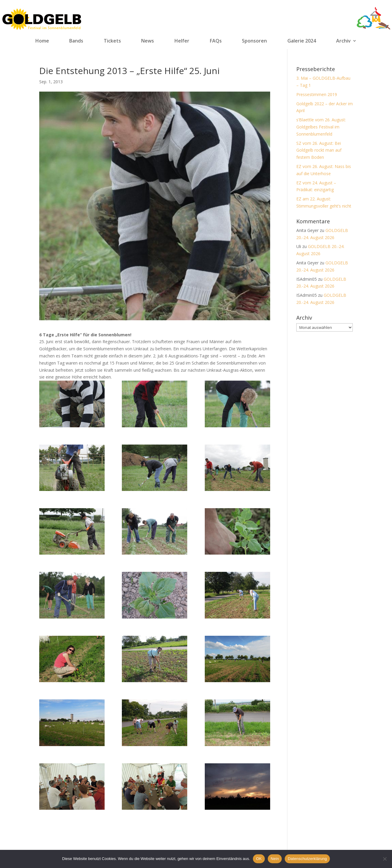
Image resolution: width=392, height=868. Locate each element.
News (148, 41)
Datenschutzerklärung (307, 859)
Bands (76, 41)
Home (42, 41)
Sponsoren (254, 41)
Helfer (182, 41)
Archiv (343, 41)
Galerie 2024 (302, 41)
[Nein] (385, 859)
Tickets (112, 41)
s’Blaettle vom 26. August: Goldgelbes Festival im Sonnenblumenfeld (321, 127)
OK (259, 859)
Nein (275, 859)
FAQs (216, 41)
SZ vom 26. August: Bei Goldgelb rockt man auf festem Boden (319, 150)
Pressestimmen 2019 (317, 94)
